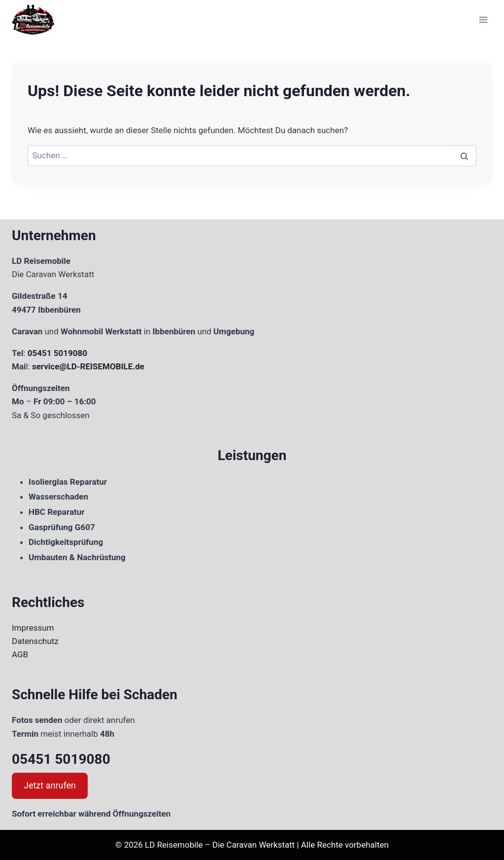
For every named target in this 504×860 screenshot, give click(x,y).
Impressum (33, 628)
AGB (20, 654)
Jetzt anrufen (50, 785)
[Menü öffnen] (483, 19)
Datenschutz (35, 641)
